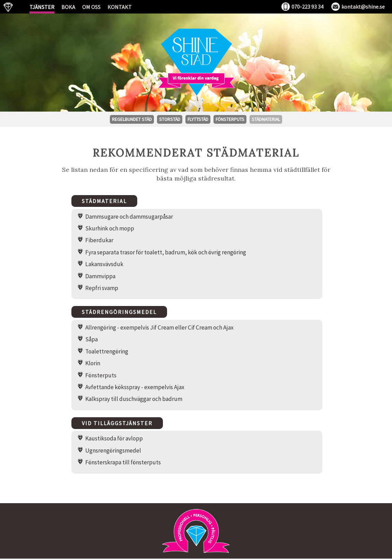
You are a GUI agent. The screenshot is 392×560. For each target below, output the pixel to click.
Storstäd (170, 119)
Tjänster (42, 7)
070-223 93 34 (307, 7)
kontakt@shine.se (363, 7)
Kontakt (120, 7)
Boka (68, 7)
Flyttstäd (198, 119)
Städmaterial (266, 119)
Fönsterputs (230, 119)
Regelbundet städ (132, 119)
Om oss (91, 7)
